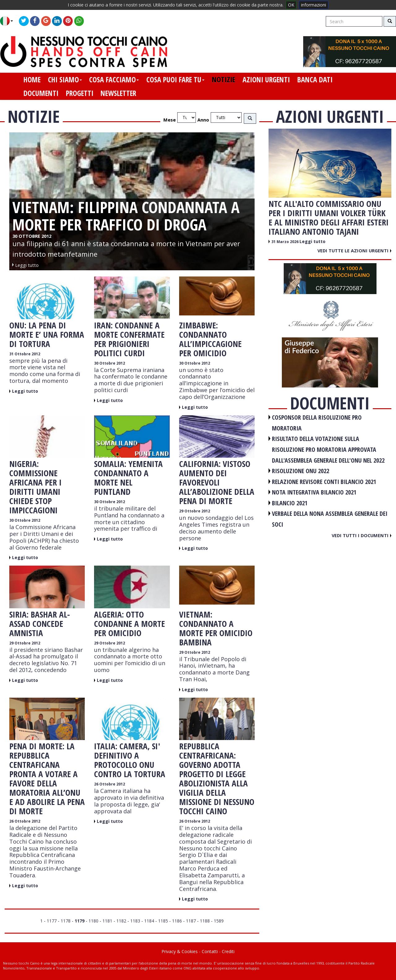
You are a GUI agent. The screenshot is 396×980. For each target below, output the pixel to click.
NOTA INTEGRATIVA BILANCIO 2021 (314, 492)
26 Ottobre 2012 (25, 821)
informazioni (314, 5)
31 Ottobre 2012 (25, 354)
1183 (135, 921)
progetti (80, 93)
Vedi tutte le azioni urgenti (354, 250)
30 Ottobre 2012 (110, 363)
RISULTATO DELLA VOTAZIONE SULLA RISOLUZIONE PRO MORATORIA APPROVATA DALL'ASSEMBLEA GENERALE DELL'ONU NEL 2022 (328, 449)
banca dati (315, 79)
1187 (191, 921)
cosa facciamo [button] (114, 79)
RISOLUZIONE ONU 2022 (301, 471)
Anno (203, 120)
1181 (107, 921)
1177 (52, 921)
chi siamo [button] (65, 79)
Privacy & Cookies (180, 951)
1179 (80, 921)
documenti (41, 93)
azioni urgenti (266, 79)
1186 (177, 921)
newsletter (118, 93)
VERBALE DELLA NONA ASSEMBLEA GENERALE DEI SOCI (330, 519)
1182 (121, 921)
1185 (163, 921)
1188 (205, 921)
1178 (66, 921)
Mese (170, 120)
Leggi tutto (25, 391)
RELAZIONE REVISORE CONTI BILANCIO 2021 (324, 482)
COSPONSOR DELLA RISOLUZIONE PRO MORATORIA (317, 423)
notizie (224, 79)
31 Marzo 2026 (285, 242)
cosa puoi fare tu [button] (175, 79)
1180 (93, 921)
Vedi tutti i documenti (362, 535)
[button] (9, 21)
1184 (149, 921)
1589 (219, 921)
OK (291, 5)
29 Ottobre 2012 (195, 511)
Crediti (228, 951)
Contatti (210, 951)
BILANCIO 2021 (290, 503)
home (32, 79)
